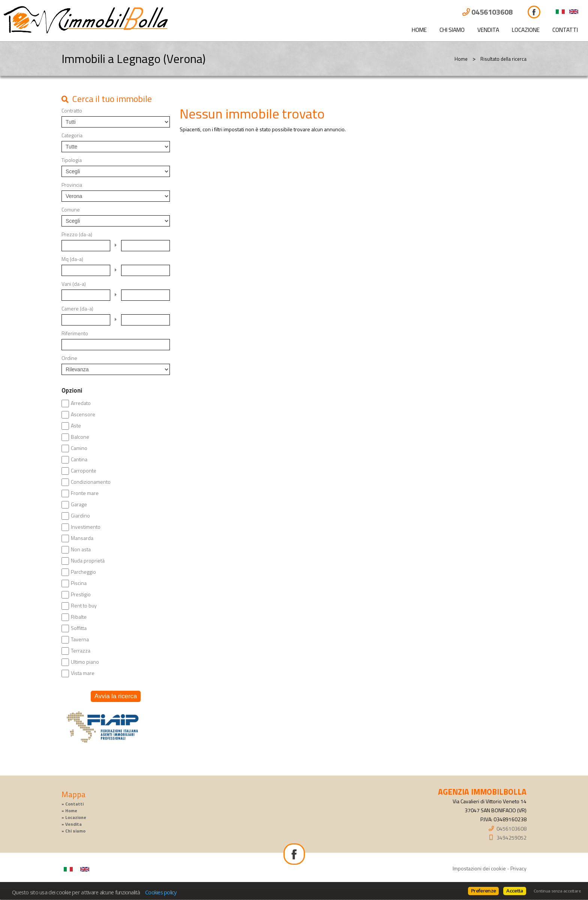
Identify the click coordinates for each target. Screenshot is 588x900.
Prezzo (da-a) (77, 234)
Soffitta (79, 628)
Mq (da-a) (72, 259)
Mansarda (82, 538)
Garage (79, 504)
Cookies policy (161, 892)
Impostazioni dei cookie (479, 868)
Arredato (81, 403)
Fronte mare (85, 493)
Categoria (72, 135)
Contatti (565, 30)
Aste (76, 426)
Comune (71, 210)
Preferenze (483, 891)
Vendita (488, 30)
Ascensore (83, 414)
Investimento (86, 527)
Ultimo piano (85, 662)
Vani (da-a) (74, 284)
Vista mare (83, 673)
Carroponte (84, 471)
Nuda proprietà (88, 561)
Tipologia (72, 160)
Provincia (72, 185)
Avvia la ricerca (116, 696)
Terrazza (81, 651)
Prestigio (81, 594)
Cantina (79, 459)
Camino (79, 448)
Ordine (69, 358)
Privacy (518, 868)
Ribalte (79, 617)
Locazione (526, 30)
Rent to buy (84, 606)
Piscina (79, 583)
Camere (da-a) (77, 309)
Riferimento (75, 333)
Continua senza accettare (557, 891)
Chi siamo (452, 30)
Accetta (514, 891)
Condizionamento (91, 482)
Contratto (72, 111)
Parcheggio (83, 572)
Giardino (80, 516)
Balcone (80, 437)
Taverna (80, 639)
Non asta (81, 549)
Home (419, 30)
